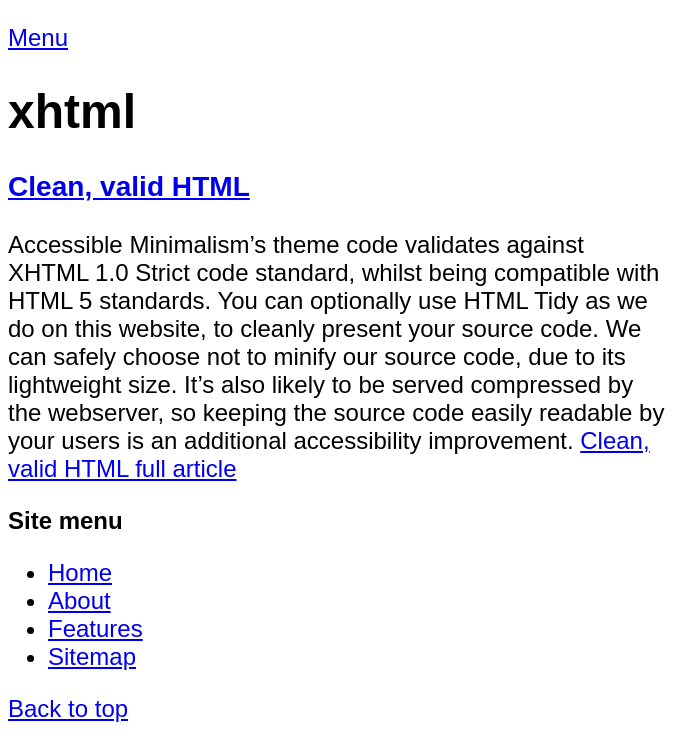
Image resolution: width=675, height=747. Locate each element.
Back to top (68, 708)
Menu (38, 37)
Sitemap (92, 656)
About (79, 600)
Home (80, 572)
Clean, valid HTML (129, 186)
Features (95, 628)
